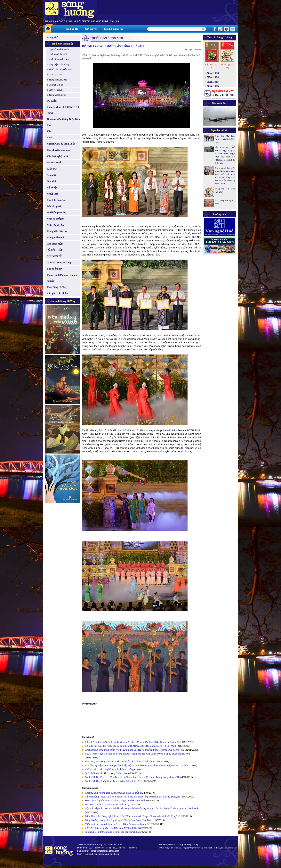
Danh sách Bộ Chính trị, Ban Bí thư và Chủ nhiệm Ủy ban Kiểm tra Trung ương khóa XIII (132, 777)
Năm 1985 (213, 82)
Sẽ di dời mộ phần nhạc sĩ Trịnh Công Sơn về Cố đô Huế (115, 801)
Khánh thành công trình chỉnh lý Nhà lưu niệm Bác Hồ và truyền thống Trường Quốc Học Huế (134, 750)
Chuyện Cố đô (56, 85)
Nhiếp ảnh (53, 194)
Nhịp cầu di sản (55, 225)
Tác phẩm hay (55, 269)
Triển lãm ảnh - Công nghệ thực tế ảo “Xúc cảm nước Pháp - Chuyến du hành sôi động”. (132, 816)
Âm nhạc (52, 175)
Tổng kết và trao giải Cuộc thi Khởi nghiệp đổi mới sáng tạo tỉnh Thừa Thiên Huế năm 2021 (133, 742)
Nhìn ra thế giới (56, 219)
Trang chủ (52, 37)
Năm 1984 (213, 77)
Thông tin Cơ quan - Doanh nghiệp (62, 278)
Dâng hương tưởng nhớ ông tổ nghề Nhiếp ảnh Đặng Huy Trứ (118, 820)
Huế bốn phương (56, 212)
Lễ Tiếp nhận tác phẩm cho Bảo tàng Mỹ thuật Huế (112, 828)
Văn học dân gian (56, 200)
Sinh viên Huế (56, 90)
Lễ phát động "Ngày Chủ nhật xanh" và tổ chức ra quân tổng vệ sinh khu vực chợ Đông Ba (132, 797)
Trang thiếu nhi (55, 237)
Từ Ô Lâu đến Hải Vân (60, 70)
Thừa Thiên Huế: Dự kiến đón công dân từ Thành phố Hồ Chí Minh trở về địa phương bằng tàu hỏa (137, 754)
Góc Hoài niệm (55, 244)
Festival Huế (54, 162)
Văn (49, 131)
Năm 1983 (213, 73)
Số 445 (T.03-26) (212, 66)
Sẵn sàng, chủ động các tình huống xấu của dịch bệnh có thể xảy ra (120, 761)
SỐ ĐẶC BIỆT (55, 250)
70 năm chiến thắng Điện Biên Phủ (63, 122)
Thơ (49, 137)
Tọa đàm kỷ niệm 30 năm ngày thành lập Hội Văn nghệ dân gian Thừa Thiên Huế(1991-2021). (134, 765)
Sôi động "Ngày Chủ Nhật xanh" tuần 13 (106, 804)
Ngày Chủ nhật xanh (59, 49)
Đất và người (54, 206)
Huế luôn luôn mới (62, 44)
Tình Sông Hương (57, 287)
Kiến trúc (52, 169)
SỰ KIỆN (52, 101)
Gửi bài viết (91, 29)
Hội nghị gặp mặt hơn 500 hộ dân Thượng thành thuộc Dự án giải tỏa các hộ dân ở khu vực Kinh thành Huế (142, 808)
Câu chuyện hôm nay (58, 150)
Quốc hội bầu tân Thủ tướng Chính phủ (106, 773)
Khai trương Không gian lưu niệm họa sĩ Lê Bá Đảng (113, 793)
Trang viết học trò (57, 95)
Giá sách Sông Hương (59, 262)
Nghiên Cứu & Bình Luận (61, 144)
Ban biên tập (72, 29)
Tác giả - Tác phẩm (57, 293)
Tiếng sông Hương (58, 80)
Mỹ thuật (52, 187)
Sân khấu (52, 181)
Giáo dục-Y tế (56, 75)
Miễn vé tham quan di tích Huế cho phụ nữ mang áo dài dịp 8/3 (118, 824)
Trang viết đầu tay (57, 231)
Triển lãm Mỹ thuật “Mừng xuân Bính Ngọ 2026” (225, 139)
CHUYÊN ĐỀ (54, 256)
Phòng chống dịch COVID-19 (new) (63, 110)
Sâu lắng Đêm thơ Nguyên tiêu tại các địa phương (111, 832)
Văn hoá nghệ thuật (58, 156)
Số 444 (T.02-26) (227, 66)
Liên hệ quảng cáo (113, 29)
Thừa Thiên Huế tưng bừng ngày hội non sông (109, 769)
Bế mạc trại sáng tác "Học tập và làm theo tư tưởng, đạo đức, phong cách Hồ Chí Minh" (131, 746)
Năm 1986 (213, 86)
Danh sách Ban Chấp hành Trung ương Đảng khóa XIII (114, 781)
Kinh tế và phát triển (59, 59)
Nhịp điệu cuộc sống (59, 64)
